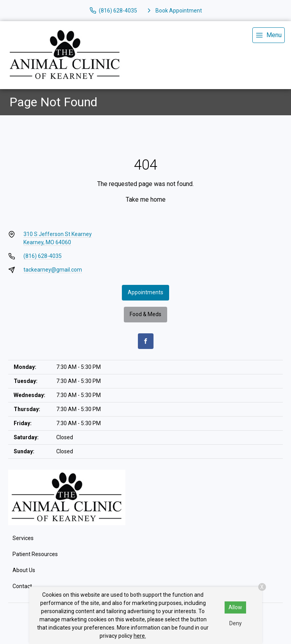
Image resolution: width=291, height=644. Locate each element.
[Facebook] (146, 341)
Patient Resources (35, 554)
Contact (22, 586)
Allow (235, 607)
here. (140, 636)
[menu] (269, 35)
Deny (236, 623)
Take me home (146, 199)
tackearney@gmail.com (53, 270)
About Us (24, 570)
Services (23, 538)
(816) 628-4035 (43, 256)
